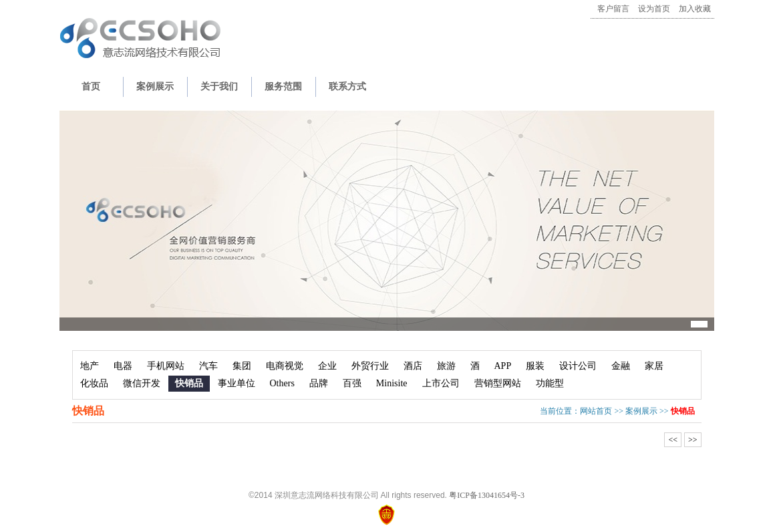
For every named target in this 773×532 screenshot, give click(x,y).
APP (503, 366)
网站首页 (596, 411)
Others (282, 383)
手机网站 (166, 366)
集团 (242, 366)
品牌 (319, 383)
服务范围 (283, 87)
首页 (91, 87)
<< (673, 440)
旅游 (446, 366)
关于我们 (219, 87)
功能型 (550, 383)
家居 (654, 366)
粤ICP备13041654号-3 (487, 495)
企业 (327, 366)
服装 (535, 366)
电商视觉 (285, 366)
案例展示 (155, 87)
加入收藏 (695, 9)
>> (693, 440)
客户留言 (613, 9)
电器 (123, 366)
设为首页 (654, 9)
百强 (352, 383)
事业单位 (237, 383)
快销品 (189, 383)
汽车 (208, 366)
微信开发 (142, 383)
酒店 (413, 366)
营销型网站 (498, 383)
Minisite (392, 383)
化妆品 (94, 383)
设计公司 (578, 366)
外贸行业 (370, 366)
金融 (621, 366)
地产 (90, 366)
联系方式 (347, 87)
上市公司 (441, 383)
